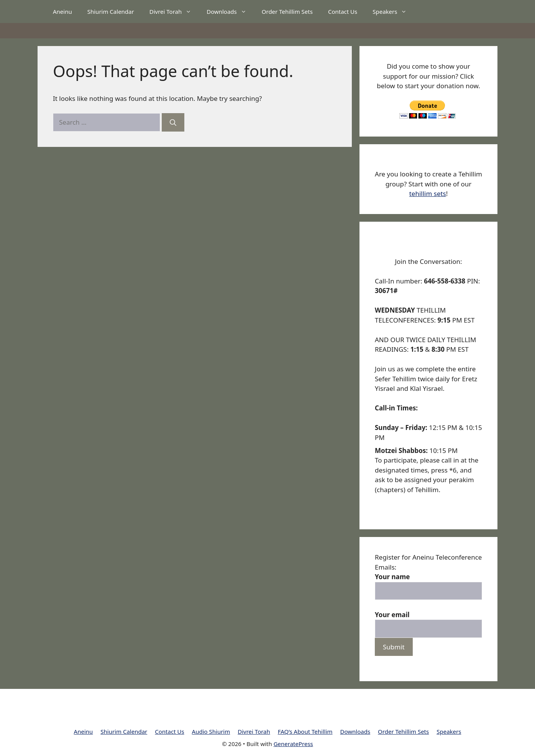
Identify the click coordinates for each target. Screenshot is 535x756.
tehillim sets (428, 194)
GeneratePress (293, 744)
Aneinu (62, 12)
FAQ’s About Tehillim (305, 731)
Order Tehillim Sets (287, 12)
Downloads (230, 12)
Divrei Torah (174, 12)
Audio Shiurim (211, 731)
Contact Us (343, 12)
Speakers (393, 12)
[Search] (173, 122)
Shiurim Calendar (111, 12)
